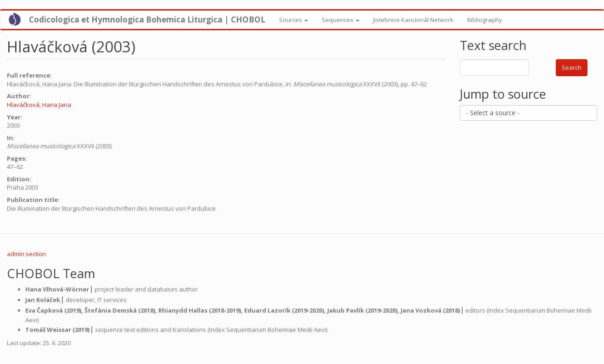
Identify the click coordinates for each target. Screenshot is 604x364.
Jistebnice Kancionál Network (413, 20)
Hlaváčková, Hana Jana (39, 105)
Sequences (341, 20)
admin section (26, 254)
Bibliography (485, 20)
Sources (294, 20)
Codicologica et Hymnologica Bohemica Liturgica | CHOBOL (147, 20)
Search (572, 67)
